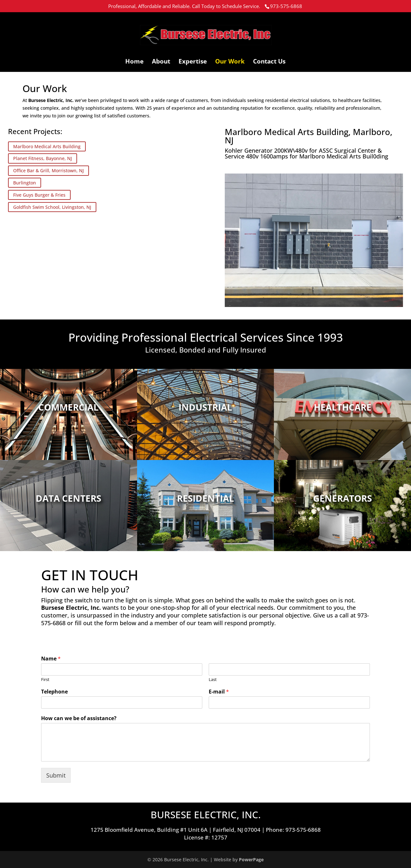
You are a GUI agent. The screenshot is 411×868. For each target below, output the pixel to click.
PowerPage (251, 859)
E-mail (219, 692)
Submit (56, 775)
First (45, 680)
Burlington (25, 183)
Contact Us (269, 62)
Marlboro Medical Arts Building (47, 146)
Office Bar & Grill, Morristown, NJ (48, 170)
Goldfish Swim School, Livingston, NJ (52, 207)
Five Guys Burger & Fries (39, 195)
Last (213, 680)
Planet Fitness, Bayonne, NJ (43, 159)
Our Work (230, 62)
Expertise (193, 62)
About (161, 62)
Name (51, 659)
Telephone (54, 692)
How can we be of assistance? (79, 718)
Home (134, 62)
